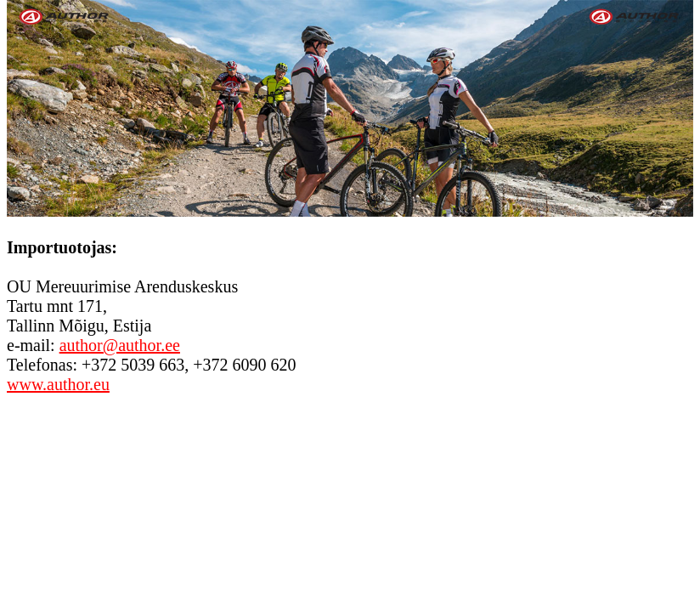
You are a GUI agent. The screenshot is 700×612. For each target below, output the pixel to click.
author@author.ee (120, 345)
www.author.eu (58, 384)
